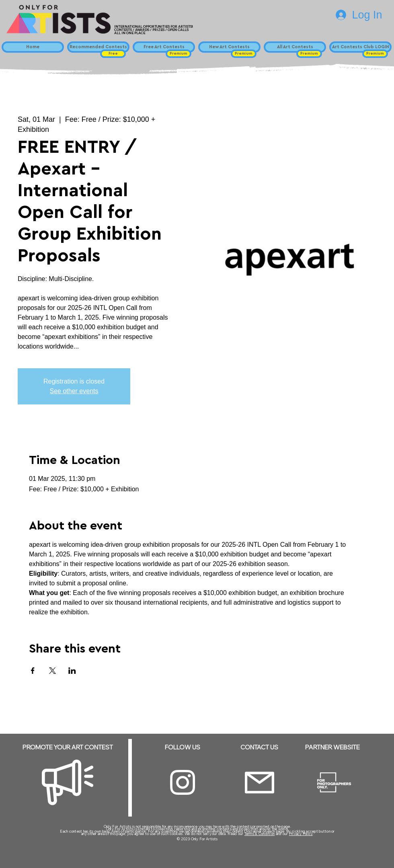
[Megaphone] (68, 782)
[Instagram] (183, 782)
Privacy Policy (301, 834)
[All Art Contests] (295, 47)
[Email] (260, 783)
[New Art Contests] (229, 47)
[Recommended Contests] (98, 47)
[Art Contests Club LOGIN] (360, 47)
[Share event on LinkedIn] (72, 671)
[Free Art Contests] (164, 47)
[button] (113, 54)
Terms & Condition (260, 834)
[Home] (33, 47)
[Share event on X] (52, 671)
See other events (74, 391)
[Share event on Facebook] (33, 671)
